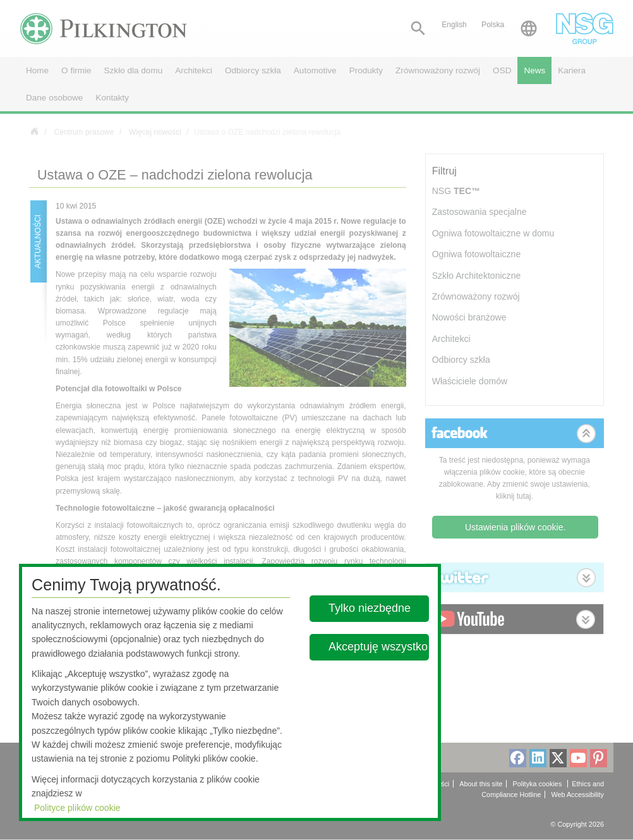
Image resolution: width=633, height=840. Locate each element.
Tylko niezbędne (370, 608)
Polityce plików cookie (77, 808)
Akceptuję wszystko (378, 647)
